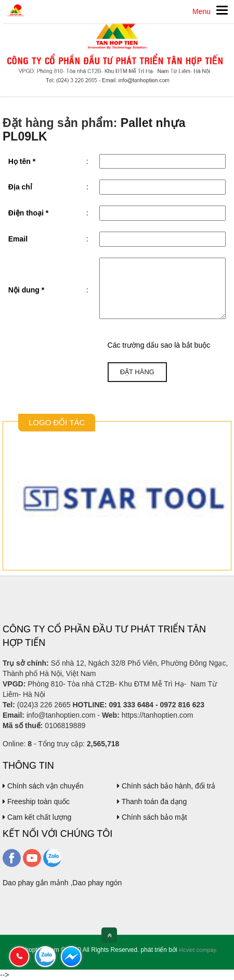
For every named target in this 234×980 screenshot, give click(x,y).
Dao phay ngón (97, 883)
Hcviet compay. (198, 950)
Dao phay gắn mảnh (36, 883)
